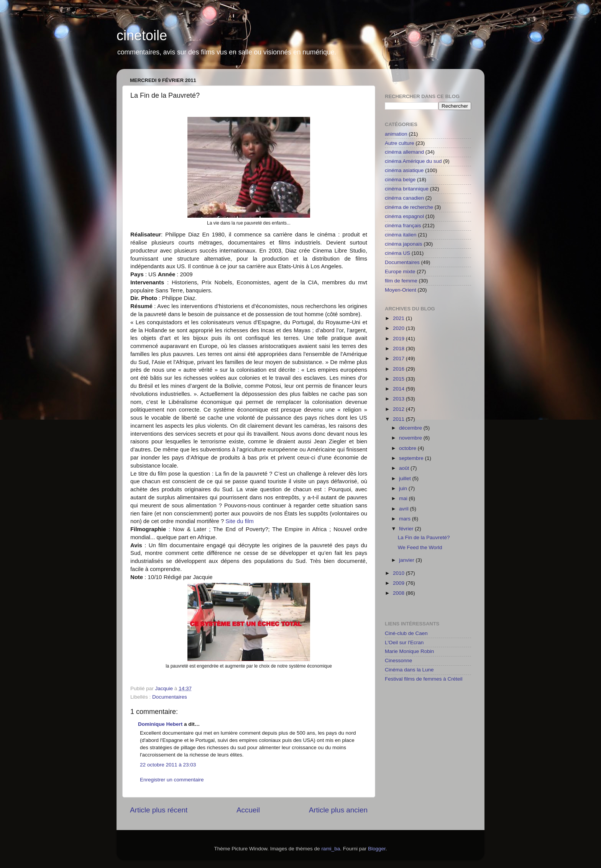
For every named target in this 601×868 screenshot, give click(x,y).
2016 (399, 369)
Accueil (248, 810)
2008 (399, 593)
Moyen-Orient (401, 290)
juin (404, 488)
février (407, 529)
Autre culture (400, 143)
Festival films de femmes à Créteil (424, 679)
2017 (399, 359)
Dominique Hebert (160, 724)
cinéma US (397, 253)
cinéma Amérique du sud (413, 161)
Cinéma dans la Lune (409, 670)
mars (406, 519)
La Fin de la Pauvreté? (424, 537)
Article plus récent (159, 810)
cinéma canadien (404, 198)
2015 (399, 379)
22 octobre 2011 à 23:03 (168, 765)
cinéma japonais (404, 244)
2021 (399, 318)
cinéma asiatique (404, 170)
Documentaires (170, 697)
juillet (406, 478)
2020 (399, 328)
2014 (399, 389)
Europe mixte (400, 272)
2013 (399, 399)
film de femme (401, 281)
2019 (399, 339)
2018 (399, 349)
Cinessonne (398, 660)
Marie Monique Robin (409, 651)
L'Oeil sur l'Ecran (404, 642)
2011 (399, 419)
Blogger (377, 849)
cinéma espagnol (404, 216)
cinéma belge (400, 180)
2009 (399, 583)
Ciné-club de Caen (406, 633)
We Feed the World (420, 547)
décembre (411, 428)
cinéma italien (401, 235)
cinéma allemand (404, 152)
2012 (399, 409)
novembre (411, 438)
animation (396, 134)
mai (404, 498)
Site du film (239, 521)
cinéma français (403, 226)
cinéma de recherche (409, 207)
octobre (408, 448)
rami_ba (331, 849)
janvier (407, 560)
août (405, 468)
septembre (412, 458)
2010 (399, 573)
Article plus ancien (338, 810)
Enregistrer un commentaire (172, 780)
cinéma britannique (407, 189)
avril (405, 509)
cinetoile (142, 35)
